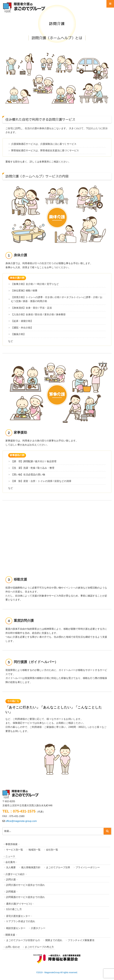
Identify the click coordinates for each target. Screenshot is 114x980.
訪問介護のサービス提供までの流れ (25, 885)
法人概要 (11, 867)
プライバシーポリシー (88, 867)
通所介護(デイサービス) (19, 904)
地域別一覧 (34, 850)
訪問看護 (11, 892)
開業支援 (10, 935)
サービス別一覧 (15, 850)
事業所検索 (11, 844)
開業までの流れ (54, 940)
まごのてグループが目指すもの (23, 940)
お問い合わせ (13, 947)
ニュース (10, 856)
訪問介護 (11, 880)
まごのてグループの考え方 (39, 947)
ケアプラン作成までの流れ (21, 921)
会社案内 (10, 862)
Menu (110, 5)
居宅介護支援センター (18, 916)
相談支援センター (16, 928)
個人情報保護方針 (31, 867)
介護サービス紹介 (15, 874)
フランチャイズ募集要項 (81, 940)
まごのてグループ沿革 (58, 867)
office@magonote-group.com (21, 821)
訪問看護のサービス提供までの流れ (25, 897)
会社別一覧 (52, 850)
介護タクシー (38, 928)
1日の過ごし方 (14, 909)
